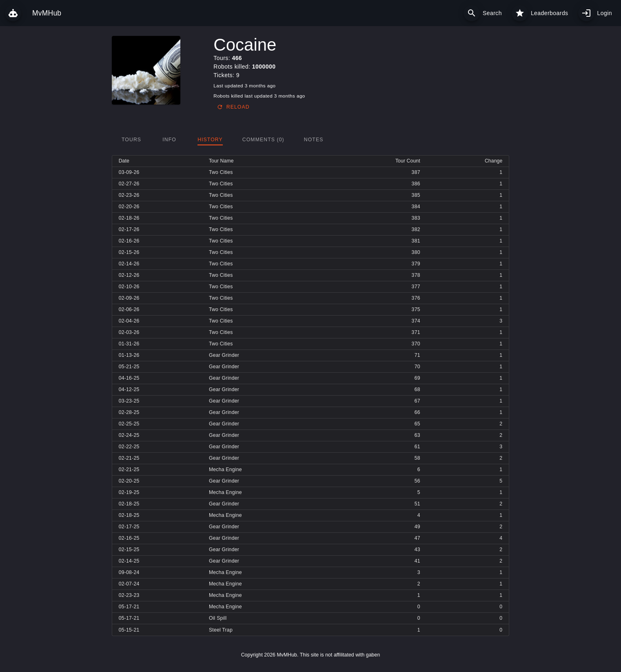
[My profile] (586, 13)
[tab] (131, 140)
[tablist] (311, 140)
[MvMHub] (13, 13)
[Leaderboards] (520, 13)
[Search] (472, 13)
